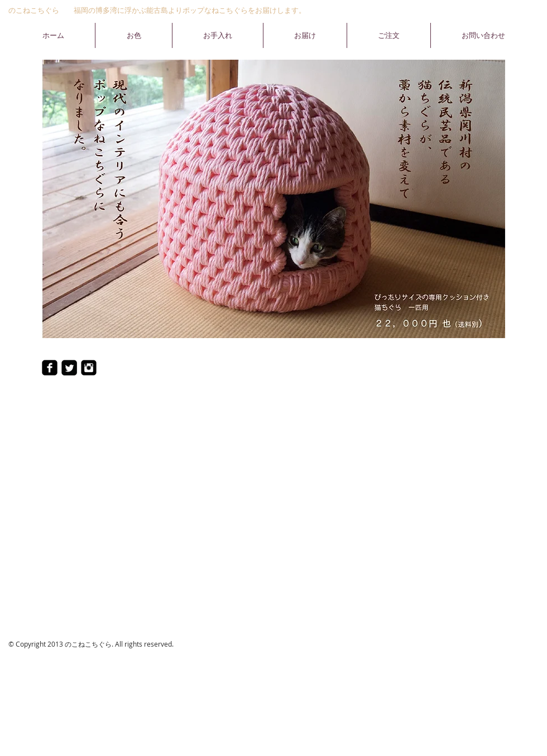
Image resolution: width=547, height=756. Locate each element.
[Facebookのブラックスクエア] (50, 368)
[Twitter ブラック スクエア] (69, 368)
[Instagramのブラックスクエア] (89, 368)
